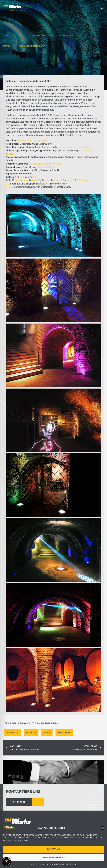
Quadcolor (22, 180)
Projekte (16, 36)
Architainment (32, 36)
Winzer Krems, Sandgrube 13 (32, 140)
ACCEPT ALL (54, 849)
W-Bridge (83, 180)
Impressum (71, 864)
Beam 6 (58, 180)
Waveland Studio (46, 167)
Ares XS (36, 180)
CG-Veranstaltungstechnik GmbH (46, 164)
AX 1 (35, 177)
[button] (103, 828)
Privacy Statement (55, 864)
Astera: (10, 187)
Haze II (70, 180)
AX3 (22, 177)
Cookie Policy (37, 864)
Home (6, 36)
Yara (47, 180)
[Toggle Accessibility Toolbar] (6, 862)
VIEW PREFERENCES (54, 857)
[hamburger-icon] (86, 9)
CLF (8, 184)
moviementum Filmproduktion (77, 147)
